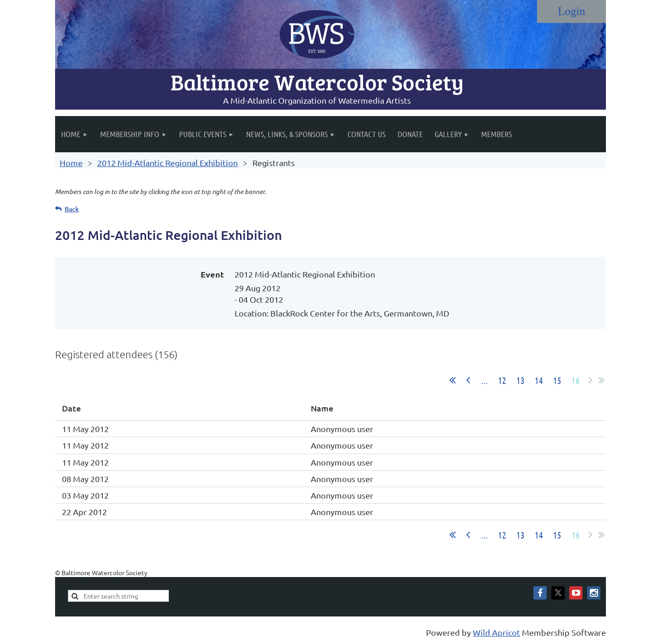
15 (557, 380)
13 (521, 380)
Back (72, 209)
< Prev (468, 380)
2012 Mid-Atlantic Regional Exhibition (168, 163)
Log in (571, 11)
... (485, 380)
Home (71, 163)
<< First (453, 380)
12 (502, 380)
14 (539, 380)
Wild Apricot (496, 632)
